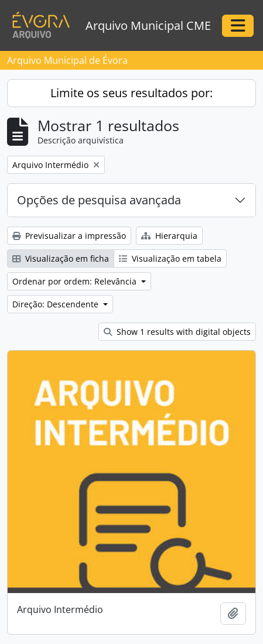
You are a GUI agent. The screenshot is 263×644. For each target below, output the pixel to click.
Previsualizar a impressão (69, 236)
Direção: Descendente (57, 304)
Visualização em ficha (61, 258)
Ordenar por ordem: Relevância (76, 281)
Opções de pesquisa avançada (99, 200)
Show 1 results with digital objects (177, 332)
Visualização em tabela (170, 258)
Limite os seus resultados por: (131, 93)
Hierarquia (169, 236)
